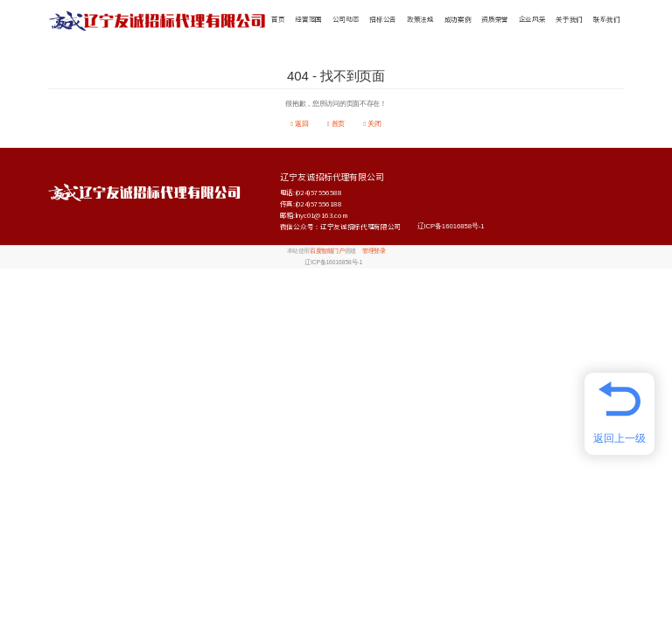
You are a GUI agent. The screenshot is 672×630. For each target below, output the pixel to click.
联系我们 (607, 20)
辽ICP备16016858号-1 (451, 226)
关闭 (372, 124)
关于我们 (569, 20)
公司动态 (346, 20)
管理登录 (374, 251)
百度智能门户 (327, 251)
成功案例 (458, 20)
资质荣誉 (495, 20)
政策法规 (420, 20)
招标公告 (383, 20)
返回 (299, 124)
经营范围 (308, 20)
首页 (278, 20)
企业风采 (532, 20)
